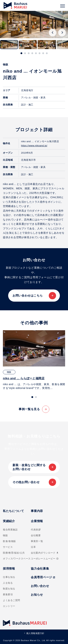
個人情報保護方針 (35, 633)
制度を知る (9, 589)
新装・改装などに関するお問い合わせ (29, 467)
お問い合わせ (40, 586)
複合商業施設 (10, 530)
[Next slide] (62, 33)
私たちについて (13, 511)
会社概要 (36, 535)
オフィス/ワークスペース (17, 559)
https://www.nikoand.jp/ (34, 146)
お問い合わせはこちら (28, 296)
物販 (5, 535)
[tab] (21, 53)
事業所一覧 (37, 541)
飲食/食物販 (9, 541)
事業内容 (37, 511)
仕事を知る (9, 577)
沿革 (33, 547)
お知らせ (37, 595)
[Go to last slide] (53, 33)
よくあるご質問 (12, 600)
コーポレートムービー (45, 559)
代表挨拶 (36, 530)
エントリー (9, 606)
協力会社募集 (40, 569)
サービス (8, 547)
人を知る (8, 583)
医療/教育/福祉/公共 (14, 553)
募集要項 (8, 594)
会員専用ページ (43, 577)
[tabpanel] (34, 360)
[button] (9, 45)
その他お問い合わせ (26, 482)
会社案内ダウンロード (45, 553)
